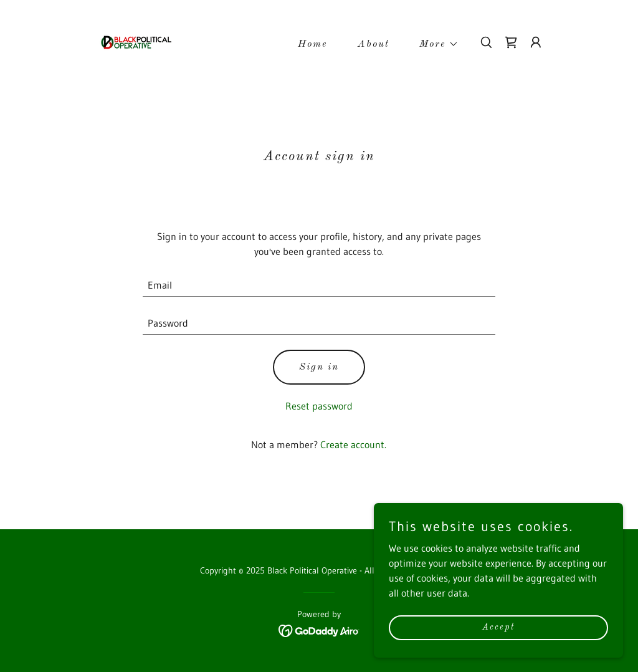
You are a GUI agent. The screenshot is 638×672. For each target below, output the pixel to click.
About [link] (374, 44)
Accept (498, 627)
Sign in (319, 367)
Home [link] (313, 44)
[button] (434, 44)
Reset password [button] (319, 406)
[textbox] (319, 285)
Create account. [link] (353, 444)
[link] (136, 41)
